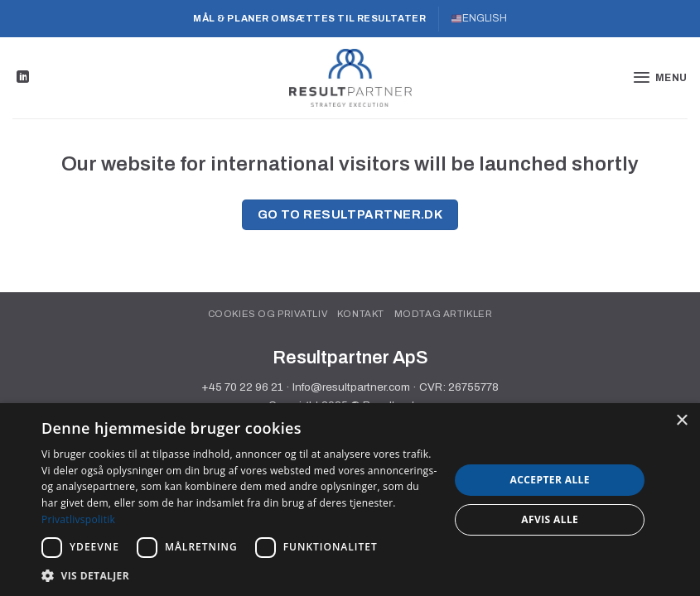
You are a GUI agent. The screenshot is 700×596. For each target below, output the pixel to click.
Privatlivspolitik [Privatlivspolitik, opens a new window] (78, 519)
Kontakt (361, 314)
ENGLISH (479, 18)
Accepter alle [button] (550, 480)
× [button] (681, 421)
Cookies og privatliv (268, 314)
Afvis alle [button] (550, 519)
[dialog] (350, 500)
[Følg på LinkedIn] (23, 77)
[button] (660, 77)
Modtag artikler (444, 314)
